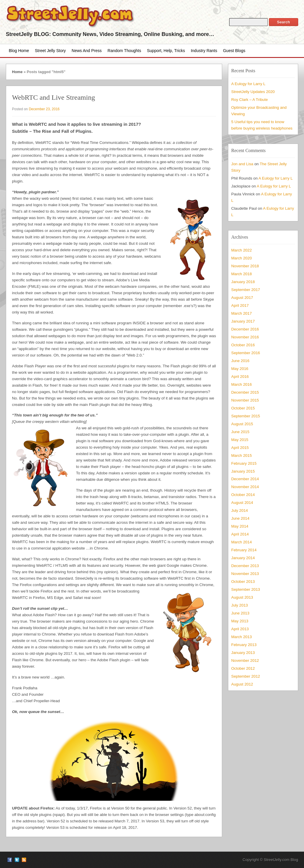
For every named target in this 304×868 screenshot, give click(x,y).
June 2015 (240, 432)
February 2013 (244, 645)
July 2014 (240, 510)
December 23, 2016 (44, 109)
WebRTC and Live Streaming (53, 97)
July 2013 (240, 605)
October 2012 (243, 668)
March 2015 (241, 455)
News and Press (87, 51)
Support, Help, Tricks (166, 51)
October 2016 (243, 345)
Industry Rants (204, 51)
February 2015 (244, 463)
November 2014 (245, 487)
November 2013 (245, 574)
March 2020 (241, 258)
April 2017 (240, 305)
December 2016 (245, 329)
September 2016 (246, 353)
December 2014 (245, 479)
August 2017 (242, 298)
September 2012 (246, 676)
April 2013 (240, 629)
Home (17, 72)
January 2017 (243, 321)
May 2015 (240, 440)
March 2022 (241, 250)
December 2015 (245, 392)
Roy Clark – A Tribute (249, 100)
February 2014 (244, 550)
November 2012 (245, 661)
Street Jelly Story (50, 51)
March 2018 (241, 274)
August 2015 (242, 424)
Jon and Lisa (242, 164)
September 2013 (246, 589)
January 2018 (243, 282)
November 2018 (245, 266)
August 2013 (242, 597)
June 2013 (240, 613)
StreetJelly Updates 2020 (253, 92)
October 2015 (243, 408)
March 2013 (241, 637)
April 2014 (240, 534)
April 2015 (240, 448)
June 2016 (240, 361)
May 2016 (240, 369)
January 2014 (243, 558)
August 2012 (242, 684)
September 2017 (246, 290)
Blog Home (19, 51)
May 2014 (240, 526)
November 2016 (245, 337)
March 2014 (241, 542)
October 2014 (243, 495)
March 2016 (241, 384)
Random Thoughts (124, 51)
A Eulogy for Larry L (248, 84)
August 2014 (242, 503)
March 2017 (241, 313)
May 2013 (240, 621)
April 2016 (240, 377)
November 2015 (245, 400)
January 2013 (243, 653)
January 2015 (243, 471)
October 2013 (243, 582)
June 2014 (240, 518)
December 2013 (245, 566)
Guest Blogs (234, 51)
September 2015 (246, 416)
